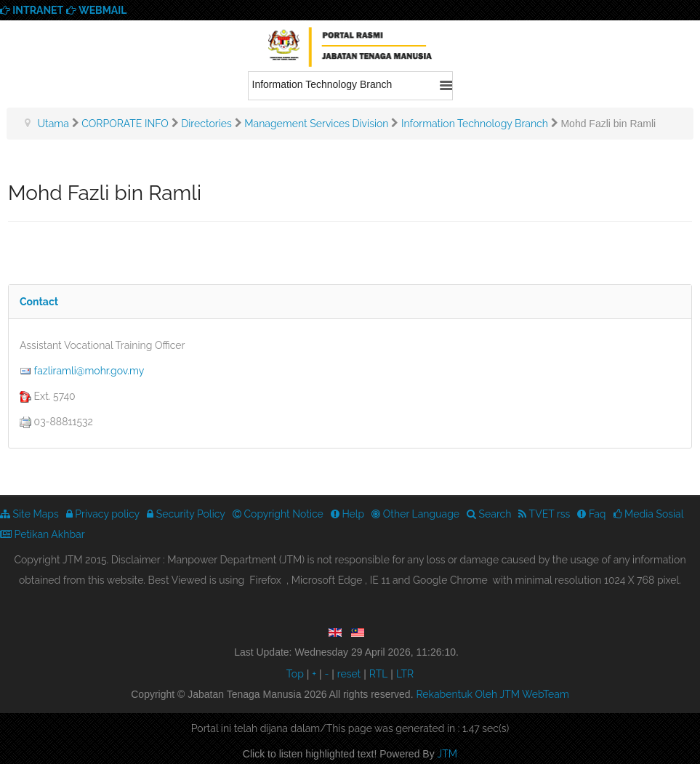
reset (349, 674)
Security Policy (186, 514)
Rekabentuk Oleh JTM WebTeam (492, 694)
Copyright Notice (278, 514)
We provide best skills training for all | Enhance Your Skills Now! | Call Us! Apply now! (350, 49)
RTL (379, 674)
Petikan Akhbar (43, 534)
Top (295, 674)
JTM (448, 754)
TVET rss (544, 514)
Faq (591, 514)
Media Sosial (649, 514)
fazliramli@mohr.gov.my (89, 371)
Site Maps (29, 514)
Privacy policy (103, 514)
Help (347, 514)
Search (489, 514)
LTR (405, 674)
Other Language (415, 514)
